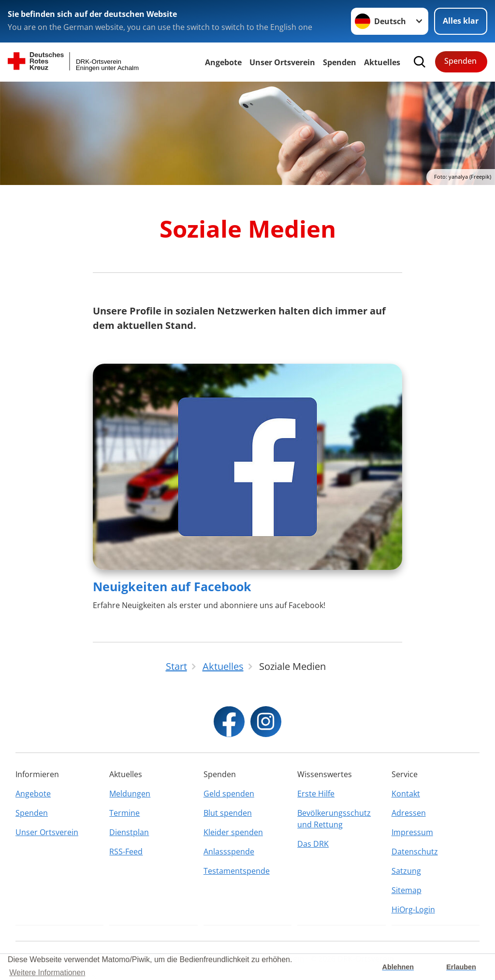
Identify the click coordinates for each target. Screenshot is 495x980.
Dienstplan (129, 832)
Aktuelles (382, 62)
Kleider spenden (233, 832)
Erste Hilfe (316, 794)
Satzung (406, 871)
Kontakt (406, 794)
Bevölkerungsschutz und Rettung (334, 819)
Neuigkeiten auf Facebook (172, 586)
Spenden (340, 62)
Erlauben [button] (461, 967)
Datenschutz (415, 852)
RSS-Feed (126, 852)
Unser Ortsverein (282, 62)
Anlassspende (229, 852)
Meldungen (130, 794)
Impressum (412, 832)
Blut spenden (228, 813)
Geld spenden (229, 794)
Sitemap (407, 890)
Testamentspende (237, 871)
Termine (124, 813)
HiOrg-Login (413, 909)
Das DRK (313, 844)
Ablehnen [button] (398, 967)
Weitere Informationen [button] (47, 973)
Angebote (223, 62)
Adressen (409, 813)
